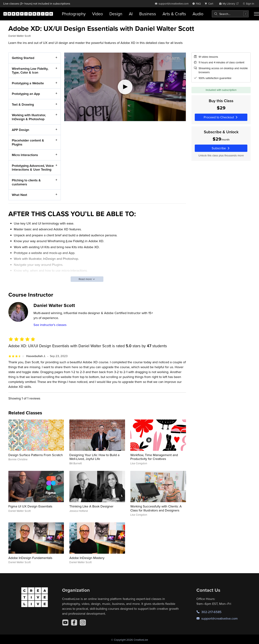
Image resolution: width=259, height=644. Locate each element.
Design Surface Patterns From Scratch (36, 455)
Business (148, 14)
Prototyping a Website (28, 83)
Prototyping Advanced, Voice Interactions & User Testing (33, 167)
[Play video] (125, 87)
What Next (19, 195)
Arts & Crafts (174, 14)
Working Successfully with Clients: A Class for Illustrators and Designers (156, 508)
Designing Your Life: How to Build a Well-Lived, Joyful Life (94, 457)
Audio (198, 14)
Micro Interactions (25, 155)
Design (116, 14)
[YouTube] (65, 623)
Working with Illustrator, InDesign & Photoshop (29, 117)
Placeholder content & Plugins (28, 142)
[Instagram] (83, 623)
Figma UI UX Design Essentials (30, 506)
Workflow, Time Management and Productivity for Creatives (154, 457)
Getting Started (23, 58)
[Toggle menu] (256, 14)
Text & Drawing (23, 104)
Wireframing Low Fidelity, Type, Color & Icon (30, 70)
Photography (74, 14)
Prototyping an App (26, 94)
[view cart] (210, 4)
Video (97, 14)
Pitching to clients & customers (26, 182)
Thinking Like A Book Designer (91, 506)
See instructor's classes (50, 325)
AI (131, 14)
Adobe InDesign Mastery (87, 558)
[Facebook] (74, 623)
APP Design (20, 130)
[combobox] (230, 14)
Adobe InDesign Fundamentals (30, 558)
